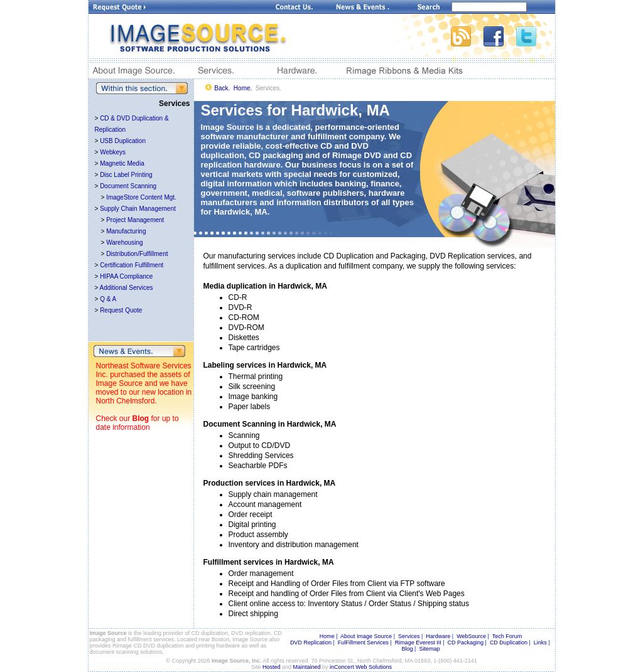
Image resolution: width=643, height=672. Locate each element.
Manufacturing (126, 231)
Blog (141, 419)
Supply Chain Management (138, 209)
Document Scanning (128, 186)
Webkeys (113, 152)
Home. (243, 88)
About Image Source (366, 636)
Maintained (307, 667)
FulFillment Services (363, 643)
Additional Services (127, 288)
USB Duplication (123, 141)
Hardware (438, 636)
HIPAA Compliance (126, 276)
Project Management (135, 220)
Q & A (108, 299)
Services (409, 636)
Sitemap (429, 649)
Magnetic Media (122, 163)
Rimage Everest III (418, 643)
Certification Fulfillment (132, 265)
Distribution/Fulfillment (137, 254)
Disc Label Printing (126, 175)
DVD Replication (311, 643)
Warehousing (125, 243)
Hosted (272, 667)
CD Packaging (466, 643)
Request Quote (121, 310)
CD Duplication (509, 643)
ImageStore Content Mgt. (141, 197)
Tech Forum (507, 636)
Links (540, 643)
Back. (222, 88)
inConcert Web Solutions (361, 667)
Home (327, 636)
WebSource (471, 636)
